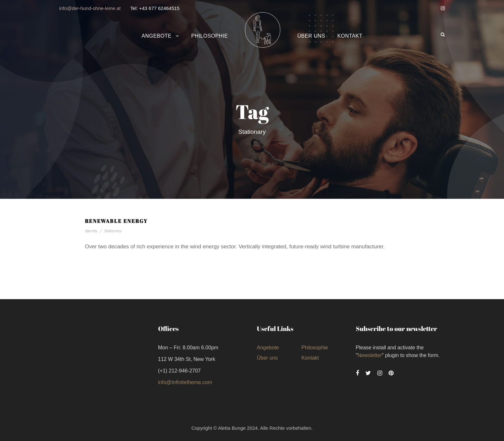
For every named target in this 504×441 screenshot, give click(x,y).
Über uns (311, 36)
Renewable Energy (116, 221)
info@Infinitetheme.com (185, 382)
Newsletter (370, 355)
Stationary (113, 231)
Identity (91, 231)
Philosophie (210, 36)
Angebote (157, 36)
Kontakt (350, 36)
